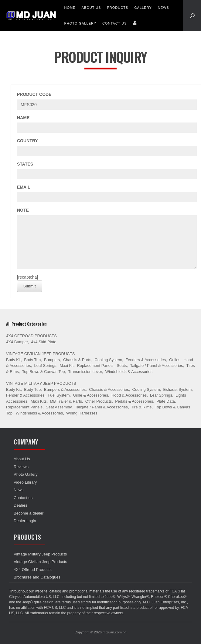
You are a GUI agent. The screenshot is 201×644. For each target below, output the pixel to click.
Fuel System (59, 395)
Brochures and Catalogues (37, 577)
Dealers (20, 505)
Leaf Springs (45, 366)
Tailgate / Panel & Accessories (156, 366)
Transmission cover (85, 372)
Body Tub (32, 360)
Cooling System (108, 360)
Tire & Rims (141, 407)
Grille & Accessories (90, 395)
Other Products (99, 401)
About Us (91, 8)
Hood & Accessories (129, 395)
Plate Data (166, 401)
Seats (122, 366)
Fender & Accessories (25, 395)
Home (70, 8)
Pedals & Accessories (134, 401)
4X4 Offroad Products (31, 336)
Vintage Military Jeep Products (41, 383)
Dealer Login (25, 521)
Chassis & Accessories (109, 389)
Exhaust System (177, 389)
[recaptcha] (27, 277)
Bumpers (52, 360)
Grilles (175, 360)
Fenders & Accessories (146, 360)
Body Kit (13, 360)
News (164, 8)
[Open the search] (192, 16)
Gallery (143, 8)
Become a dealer (29, 513)
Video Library (25, 482)
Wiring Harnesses (82, 413)
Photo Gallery (80, 23)
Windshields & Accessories (129, 372)
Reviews (21, 467)
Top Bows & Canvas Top (44, 372)
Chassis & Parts (77, 360)
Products (118, 8)
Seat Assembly (59, 407)
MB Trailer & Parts (66, 401)
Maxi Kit (66, 366)
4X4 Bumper (17, 342)
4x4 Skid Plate (44, 342)
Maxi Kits (39, 401)
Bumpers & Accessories (65, 389)
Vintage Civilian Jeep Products (40, 354)
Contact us (115, 23)
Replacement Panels (95, 366)
